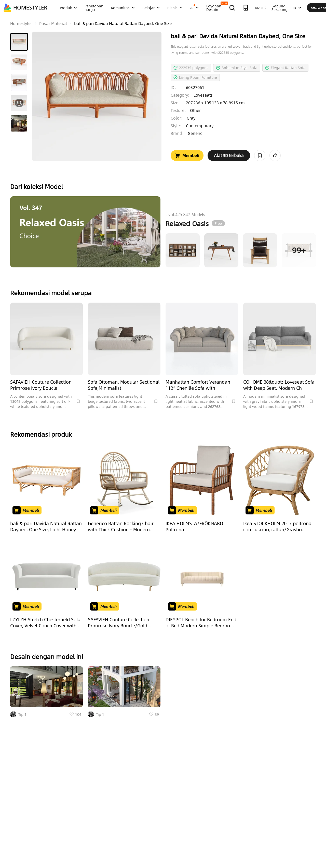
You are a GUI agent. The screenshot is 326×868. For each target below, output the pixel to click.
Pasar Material (53, 23)
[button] (19, 42)
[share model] (275, 156)
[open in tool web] (229, 156)
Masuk (261, 8)
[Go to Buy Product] (187, 156)
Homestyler (21, 23)
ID (297, 8)
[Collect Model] (260, 156)
